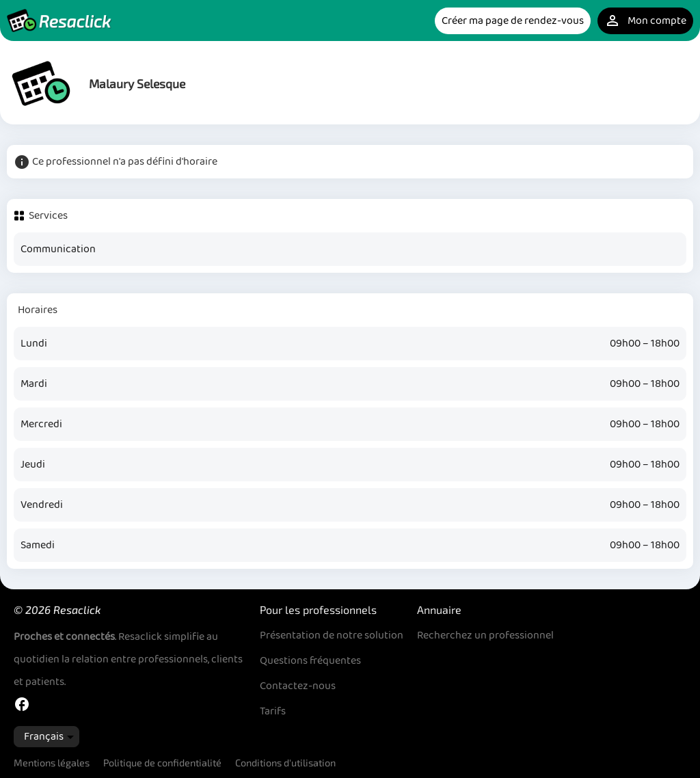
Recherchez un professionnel (485, 635)
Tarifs (273, 711)
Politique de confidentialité (162, 763)
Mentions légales (52, 763)
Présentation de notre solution (332, 635)
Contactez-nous (298, 686)
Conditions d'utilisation (285, 763)
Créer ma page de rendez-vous (513, 21)
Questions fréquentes (310, 661)
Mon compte (645, 21)
